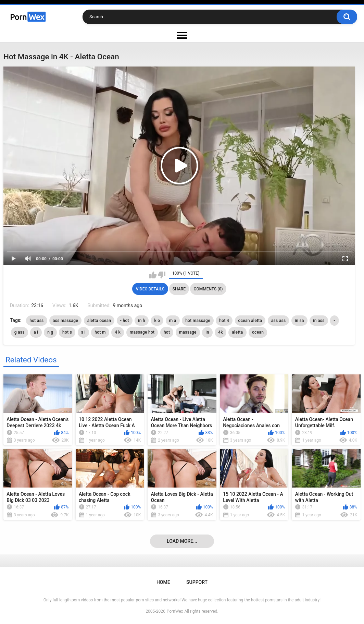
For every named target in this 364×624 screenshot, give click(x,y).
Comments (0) (208, 289)
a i (36, 332)
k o (157, 321)
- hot (125, 321)
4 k (118, 332)
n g (50, 332)
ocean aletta (250, 321)
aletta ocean (99, 321)
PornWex (175, 611)
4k (221, 332)
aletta (237, 332)
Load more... (182, 541)
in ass (319, 321)
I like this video (153, 275)
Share (179, 289)
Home (163, 582)
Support (197, 582)
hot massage (198, 321)
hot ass (36, 321)
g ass (20, 332)
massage (188, 332)
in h (142, 321)
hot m (100, 332)
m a (173, 321)
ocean (258, 332)
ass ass (279, 321)
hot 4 (224, 321)
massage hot (142, 332)
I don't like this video (162, 275)
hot (167, 332)
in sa (299, 321)
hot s (67, 332)
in (207, 332)
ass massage (65, 321)
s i (83, 332)
